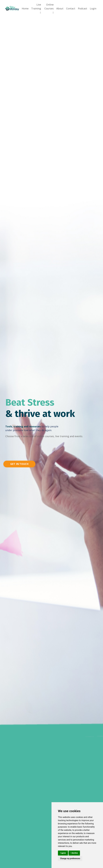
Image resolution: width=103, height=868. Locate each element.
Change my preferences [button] (70, 858)
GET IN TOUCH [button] (19, 464)
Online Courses (49, 8)
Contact (71, 8)
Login (93, 8)
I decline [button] (74, 853)
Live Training (36, 8)
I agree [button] (63, 853)
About (60, 8)
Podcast (83, 8)
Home (25, 8)
